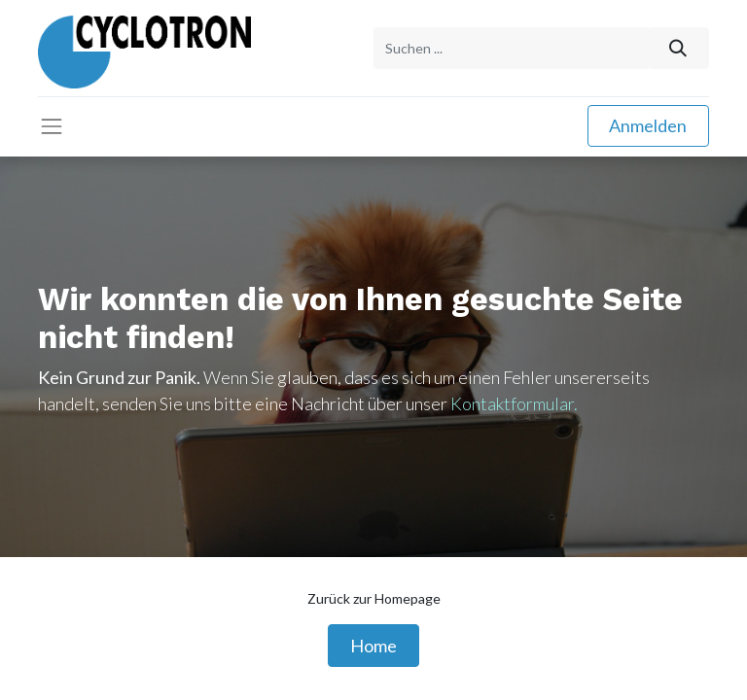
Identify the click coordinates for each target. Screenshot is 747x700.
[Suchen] (678, 48)
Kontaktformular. (514, 403)
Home (373, 646)
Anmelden (648, 125)
